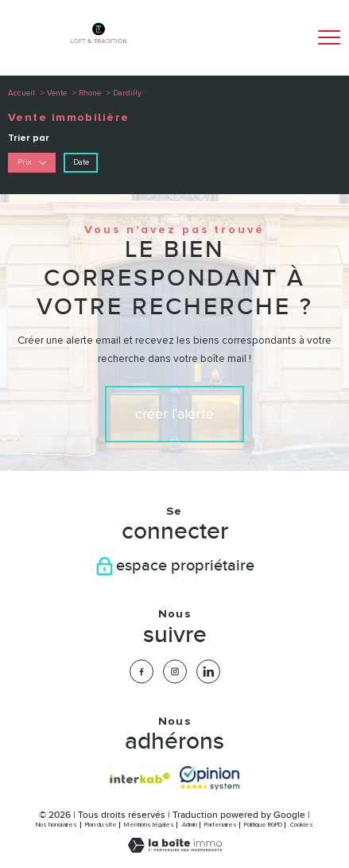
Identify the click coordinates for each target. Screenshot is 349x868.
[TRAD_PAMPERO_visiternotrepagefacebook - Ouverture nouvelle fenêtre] (142, 671)
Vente (57, 93)
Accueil (21, 93)
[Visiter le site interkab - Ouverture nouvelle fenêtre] (140, 778)
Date (81, 162)
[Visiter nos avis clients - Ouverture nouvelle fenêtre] (209, 778)
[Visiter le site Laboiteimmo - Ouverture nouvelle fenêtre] (175, 850)
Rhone (90, 93)
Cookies (302, 825)
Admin (190, 825)
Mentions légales (149, 825)
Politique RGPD (263, 825)
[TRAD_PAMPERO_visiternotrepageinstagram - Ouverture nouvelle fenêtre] (175, 671)
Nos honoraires (56, 825)
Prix (32, 162)
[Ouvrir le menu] (329, 37)
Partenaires (221, 825)
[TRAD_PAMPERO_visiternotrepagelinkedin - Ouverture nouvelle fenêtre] (208, 671)
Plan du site (101, 825)
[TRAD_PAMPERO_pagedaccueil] (99, 48)
